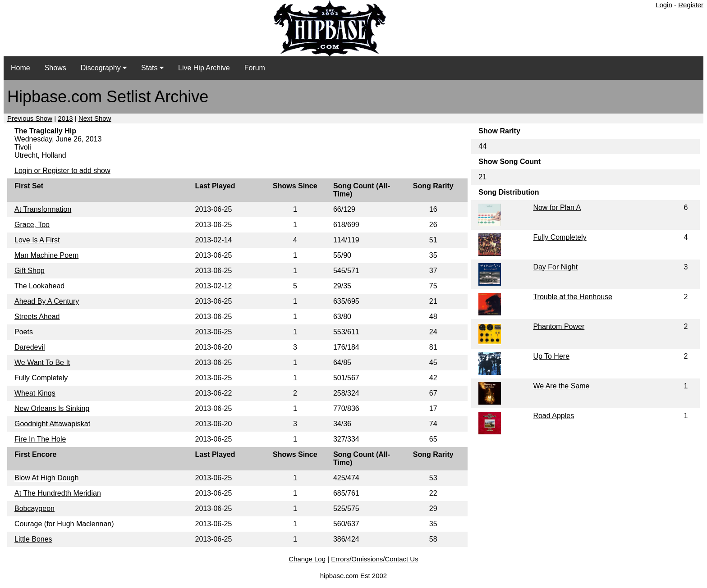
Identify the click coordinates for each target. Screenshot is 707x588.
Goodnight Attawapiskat (52, 424)
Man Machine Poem (46, 255)
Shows (55, 68)
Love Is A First (37, 240)
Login (664, 5)
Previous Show (30, 118)
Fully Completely (41, 378)
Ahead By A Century (47, 301)
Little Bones (33, 539)
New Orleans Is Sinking (52, 408)
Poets (24, 332)
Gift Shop (30, 271)
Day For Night (555, 267)
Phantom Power (559, 326)
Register (691, 5)
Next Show (95, 118)
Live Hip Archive (204, 68)
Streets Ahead (37, 317)
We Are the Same (561, 386)
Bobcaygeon (34, 508)
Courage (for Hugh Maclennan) (64, 524)
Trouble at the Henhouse (573, 297)
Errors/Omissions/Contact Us (374, 559)
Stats (152, 68)
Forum (255, 68)
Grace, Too (32, 225)
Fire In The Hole (40, 439)
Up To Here (551, 356)
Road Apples (553, 416)
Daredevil (30, 347)
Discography (104, 68)
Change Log (307, 559)
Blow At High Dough (46, 478)
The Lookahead (39, 286)
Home (21, 68)
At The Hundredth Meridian (58, 493)
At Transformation (43, 209)
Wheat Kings (35, 393)
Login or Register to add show (62, 171)
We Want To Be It (42, 362)
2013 (65, 118)
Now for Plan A (557, 207)
